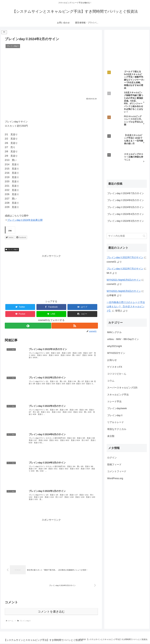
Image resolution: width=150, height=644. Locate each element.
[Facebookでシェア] (51, 307)
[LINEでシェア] (51, 314)
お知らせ (112, 360)
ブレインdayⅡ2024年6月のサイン (126, 200)
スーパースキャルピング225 (122, 388)
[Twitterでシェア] (20, 307)
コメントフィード (117, 471)
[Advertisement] (51, 109)
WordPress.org (115, 478)
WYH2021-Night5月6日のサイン (124, 280)
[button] (82, 314)
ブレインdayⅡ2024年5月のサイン (126, 207)
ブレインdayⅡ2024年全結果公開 (25, 220)
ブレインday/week (117, 408)
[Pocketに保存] (20, 314)
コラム (111, 381)
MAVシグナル (114, 332)
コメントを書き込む (51, 612)
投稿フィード (114, 465)
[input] (127, 236)
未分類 (111, 436)
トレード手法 (114, 402)
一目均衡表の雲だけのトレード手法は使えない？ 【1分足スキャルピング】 (126, 307)
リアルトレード (116, 422)
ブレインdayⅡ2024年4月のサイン (126, 214)
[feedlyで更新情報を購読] (28, 326)
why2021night (115, 346)
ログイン (112, 458)
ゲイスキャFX (115, 367)
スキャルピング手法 (118, 395)
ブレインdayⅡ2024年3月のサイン (126, 221)
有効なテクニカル (117, 429)
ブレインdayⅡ (12, 249)
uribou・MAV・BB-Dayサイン (123, 339)
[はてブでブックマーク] (82, 307)
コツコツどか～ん (117, 374)
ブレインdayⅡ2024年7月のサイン (126, 193)
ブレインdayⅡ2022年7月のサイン (125, 257)
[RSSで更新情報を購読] (75, 326)
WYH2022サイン (116, 353)
